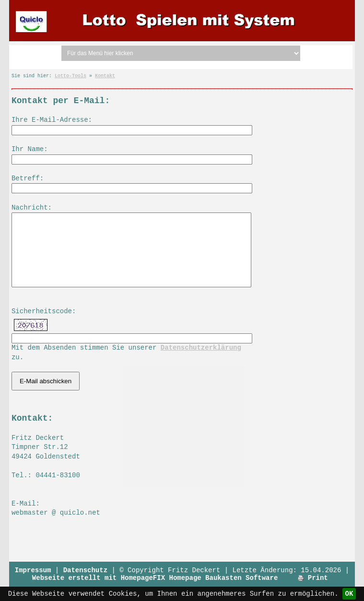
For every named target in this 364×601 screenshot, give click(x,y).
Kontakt (105, 76)
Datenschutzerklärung (201, 362)
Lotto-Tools (70, 76)
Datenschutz (85, 585)
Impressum (33, 585)
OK (349, 594)
